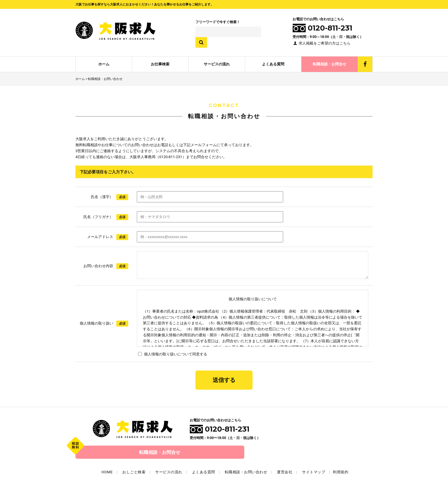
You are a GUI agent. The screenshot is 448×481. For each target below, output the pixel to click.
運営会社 (285, 453)
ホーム (104, 62)
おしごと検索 (134, 453)
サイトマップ (314, 453)
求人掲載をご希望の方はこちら (322, 43)
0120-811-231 (220, 427)
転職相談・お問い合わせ (246, 453)
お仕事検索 (160, 62)
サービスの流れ (217, 62)
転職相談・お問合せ (330, 62)
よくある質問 (273, 62)
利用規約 (341, 453)
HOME (107, 453)
